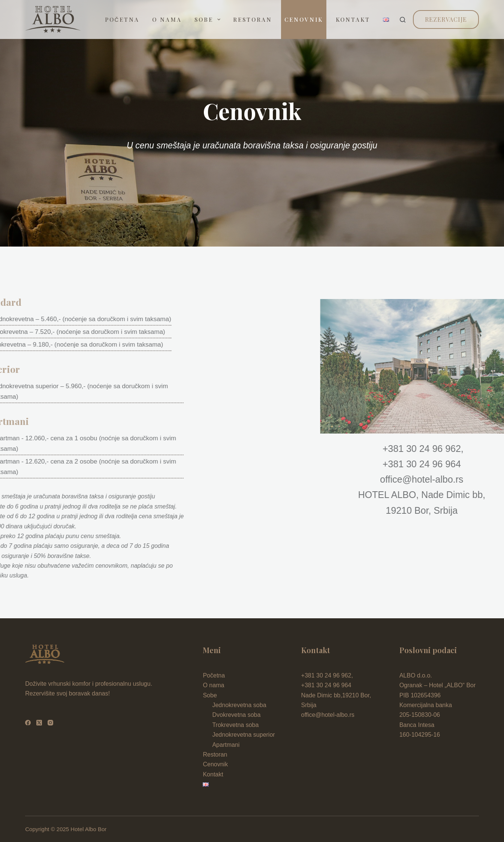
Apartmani (226, 745)
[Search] (403, 20)
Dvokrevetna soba (236, 715)
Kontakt (353, 19)
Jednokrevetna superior (243, 735)
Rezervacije (446, 19)
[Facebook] (28, 723)
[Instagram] (50, 723)
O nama (167, 19)
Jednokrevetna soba (239, 705)
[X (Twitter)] (39, 723)
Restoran (253, 19)
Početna (122, 19)
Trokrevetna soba (235, 725)
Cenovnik (304, 19)
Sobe (209, 19)
